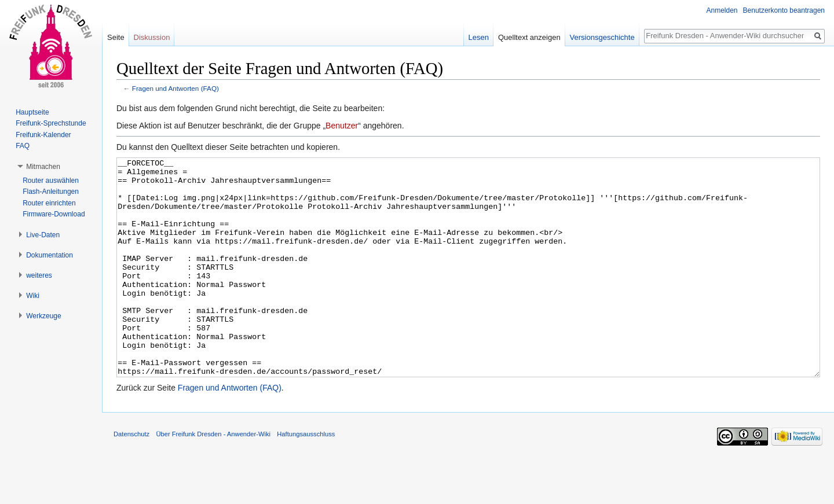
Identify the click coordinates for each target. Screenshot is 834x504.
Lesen (479, 37)
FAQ (23, 146)
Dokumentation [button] (50, 255)
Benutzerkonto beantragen (784, 10)
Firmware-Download (54, 214)
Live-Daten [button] (43, 235)
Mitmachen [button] (43, 167)
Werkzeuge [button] (43, 316)
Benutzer (342, 126)
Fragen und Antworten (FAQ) (175, 88)
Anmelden (722, 10)
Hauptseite (32, 112)
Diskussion (152, 37)
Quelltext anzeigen (529, 37)
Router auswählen (51, 181)
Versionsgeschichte (602, 37)
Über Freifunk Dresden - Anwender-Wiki (213, 477)
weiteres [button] (39, 275)
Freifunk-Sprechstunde (51, 123)
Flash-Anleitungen (51, 192)
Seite (116, 37)
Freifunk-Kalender (43, 135)
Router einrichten (49, 203)
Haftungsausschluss (306, 477)
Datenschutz (131, 477)
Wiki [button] (33, 296)
